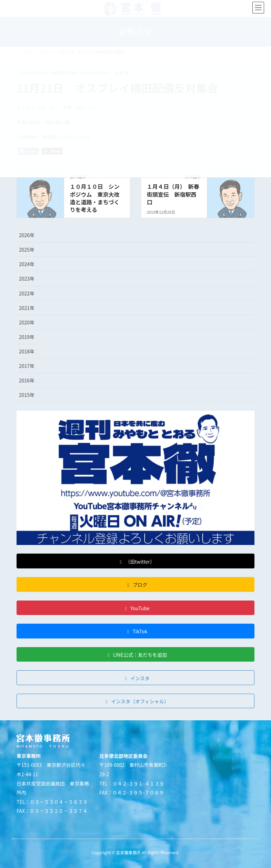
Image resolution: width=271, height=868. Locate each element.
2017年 (27, 366)
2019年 (27, 337)
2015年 (27, 395)
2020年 (27, 322)
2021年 (27, 308)
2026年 (27, 235)
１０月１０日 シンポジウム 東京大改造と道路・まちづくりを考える (94, 198)
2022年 (27, 293)
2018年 (27, 351)
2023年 (27, 279)
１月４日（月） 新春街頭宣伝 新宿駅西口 (173, 194)
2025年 (27, 250)
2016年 (27, 380)
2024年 (27, 264)
